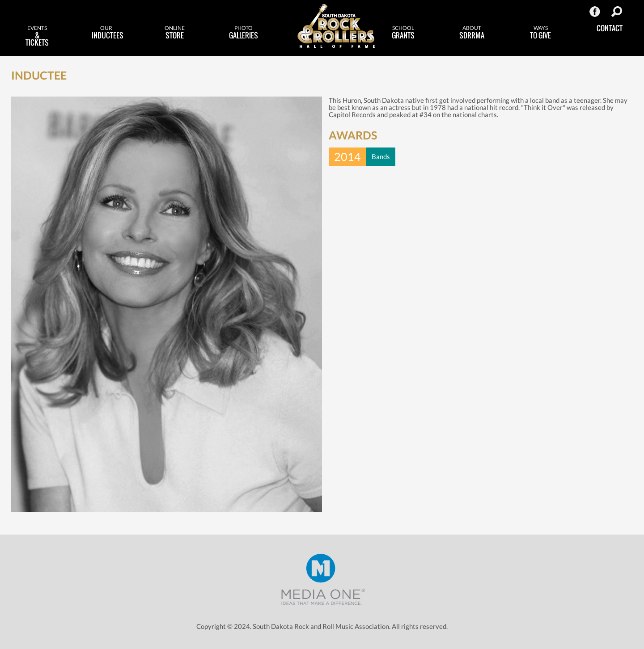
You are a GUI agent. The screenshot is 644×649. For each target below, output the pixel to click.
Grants (403, 33)
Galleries (244, 33)
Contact (610, 28)
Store (175, 33)
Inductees (108, 33)
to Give (541, 33)
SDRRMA (472, 33)
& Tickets (38, 36)
